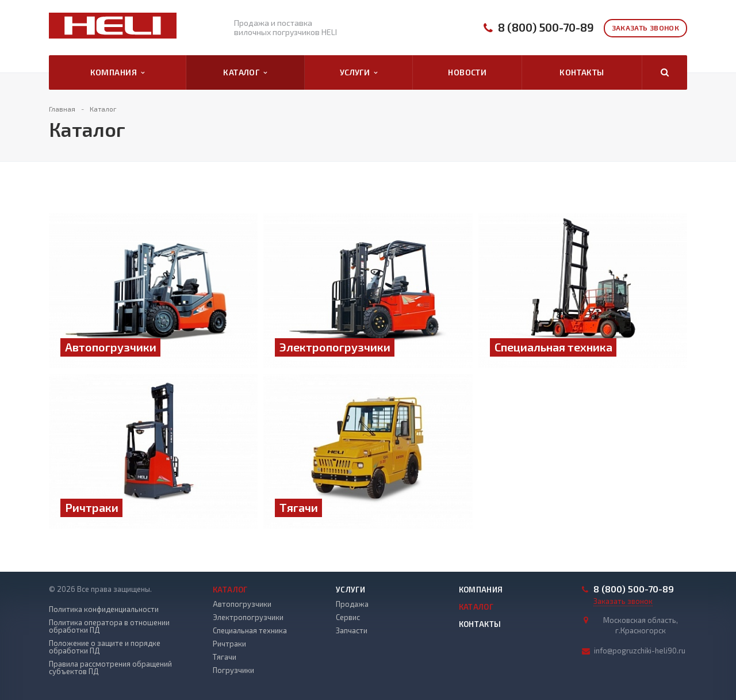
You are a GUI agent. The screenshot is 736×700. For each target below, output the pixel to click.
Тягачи (225, 657)
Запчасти (352, 630)
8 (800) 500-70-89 (546, 27)
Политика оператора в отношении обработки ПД (109, 626)
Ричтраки (229, 644)
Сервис (348, 617)
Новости (467, 72)
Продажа (352, 604)
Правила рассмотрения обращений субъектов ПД (110, 668)
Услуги (359, 72)
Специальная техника (250, 630)
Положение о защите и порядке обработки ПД (105, 647)
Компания (118, 72)
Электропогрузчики (248, 617)
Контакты (582, 72)
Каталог (245, 72)
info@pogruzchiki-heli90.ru (640, 651)
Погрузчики (233, 670)
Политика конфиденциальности (104, 609)
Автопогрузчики (242, 604)
